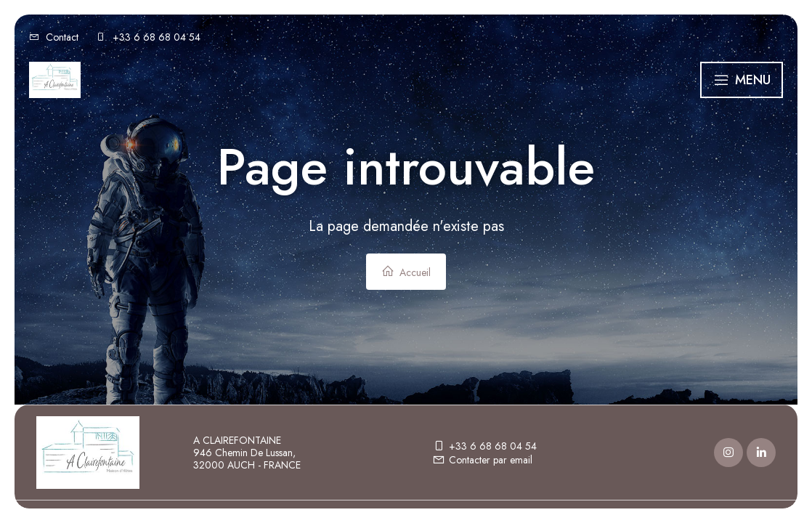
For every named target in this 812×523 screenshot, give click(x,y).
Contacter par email (482, 460)
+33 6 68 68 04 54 (484, 446)
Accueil (406, 272)
